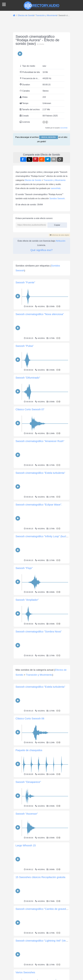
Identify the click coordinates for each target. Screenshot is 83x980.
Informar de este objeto (59, 235)
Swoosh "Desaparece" (28, 818)
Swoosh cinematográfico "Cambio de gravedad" (43, 944)
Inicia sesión (49, 137)
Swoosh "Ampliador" (27, 600)
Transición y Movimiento (54, 180)
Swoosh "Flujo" (24, 568)
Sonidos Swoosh (57, 198)
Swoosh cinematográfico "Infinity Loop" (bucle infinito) (46, 536)
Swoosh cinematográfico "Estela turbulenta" (40, 473)
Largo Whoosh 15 (26, 881)
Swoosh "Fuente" (25, 282)
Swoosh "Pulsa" (25, 346)
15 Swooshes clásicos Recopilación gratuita (40, 913)
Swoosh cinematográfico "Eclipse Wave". (39, 505)
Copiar (57, 224)
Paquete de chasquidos (29, 786)
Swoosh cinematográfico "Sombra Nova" (39, 632)
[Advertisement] (42, 677)
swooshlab (64, 128)
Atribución (61, 241)
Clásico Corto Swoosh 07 (30, 409)
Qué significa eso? (42, 250)
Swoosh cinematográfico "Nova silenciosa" (40, 314)
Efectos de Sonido (33, 180)
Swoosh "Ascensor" (27, 849)
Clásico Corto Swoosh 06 (30, 754)
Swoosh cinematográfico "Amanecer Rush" (40, 441)
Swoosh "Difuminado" (28, 378)
